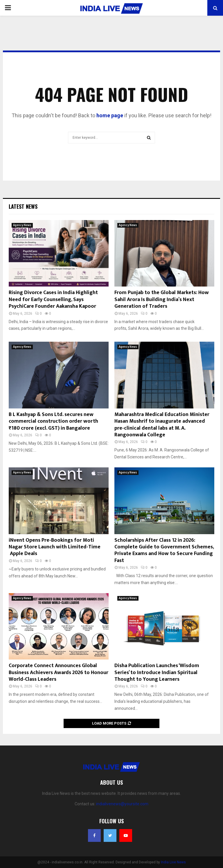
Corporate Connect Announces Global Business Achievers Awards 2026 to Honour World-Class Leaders (59, 672)
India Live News (173, 862)
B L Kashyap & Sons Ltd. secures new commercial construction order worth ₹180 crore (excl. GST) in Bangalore (53, 421)
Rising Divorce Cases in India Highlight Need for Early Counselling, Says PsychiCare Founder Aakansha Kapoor (53, 299)
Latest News (23, 206)
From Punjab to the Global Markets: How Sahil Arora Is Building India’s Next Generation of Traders (162, 299)
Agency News (22, 225)
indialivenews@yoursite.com (122, 804)
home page (110, 115)
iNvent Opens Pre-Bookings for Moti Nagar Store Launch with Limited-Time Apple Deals (55, 547)
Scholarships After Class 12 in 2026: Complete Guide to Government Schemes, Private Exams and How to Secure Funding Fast (164, 550)
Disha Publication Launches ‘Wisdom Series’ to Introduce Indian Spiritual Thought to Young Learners (157, 672)
